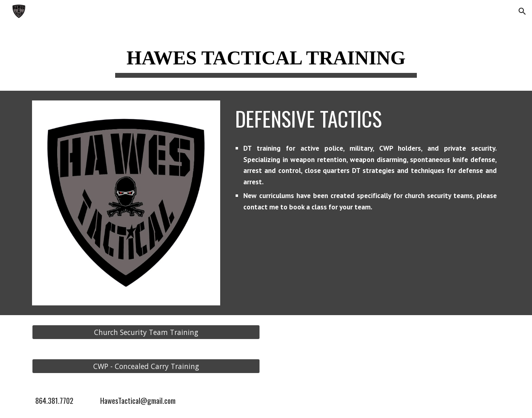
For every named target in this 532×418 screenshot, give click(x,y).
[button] (522, 11)
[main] (266, 58)
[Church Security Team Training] (146, 332)
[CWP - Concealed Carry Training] (146, 366)
